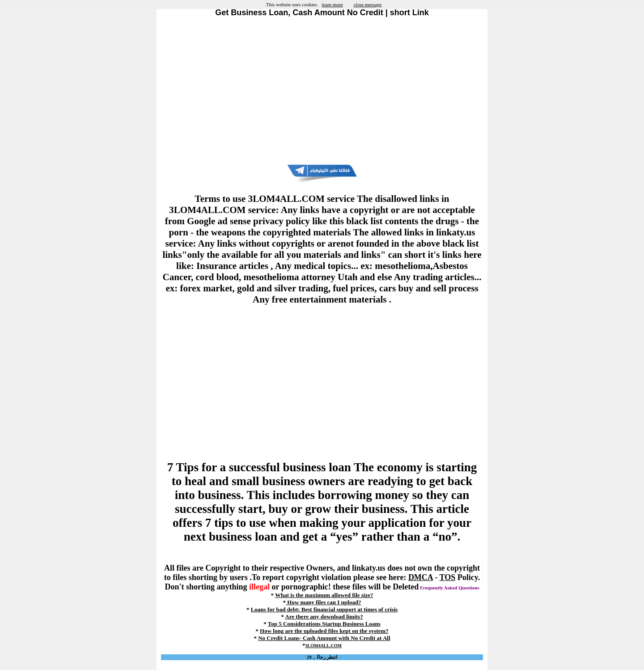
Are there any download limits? (324, 617)
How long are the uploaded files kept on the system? (324, 631)
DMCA (421, 577)
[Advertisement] (322, 91)
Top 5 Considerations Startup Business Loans (324, 624)
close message (368, 4)
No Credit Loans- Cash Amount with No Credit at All (324, 638)
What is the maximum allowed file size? (324, 595)
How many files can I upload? (323, 602)
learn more (332, 4)
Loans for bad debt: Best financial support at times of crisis (324, 609)
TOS (448, 577)
